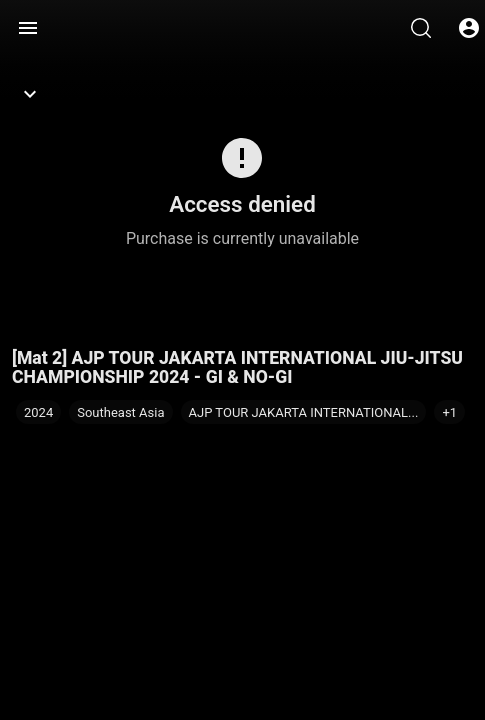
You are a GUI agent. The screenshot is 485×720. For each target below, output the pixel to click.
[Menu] (28, 28)
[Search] (421, 28)
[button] (449, 412)
